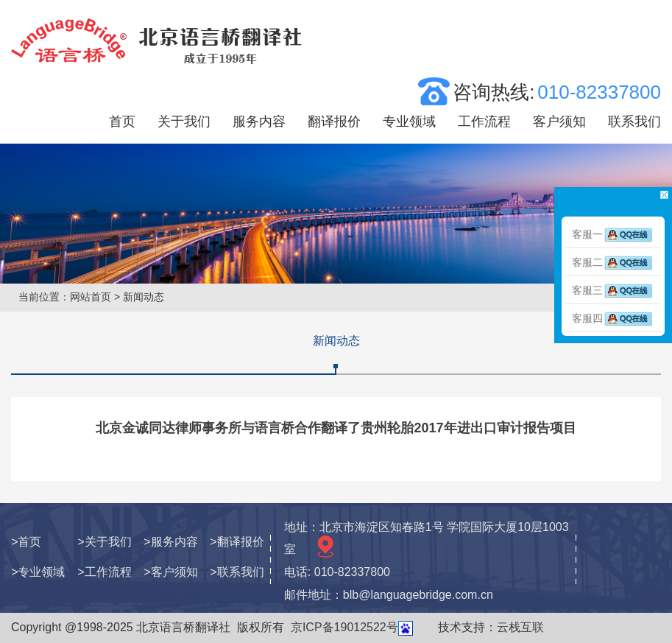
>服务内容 (170, 542)
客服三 (613, 290)
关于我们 (184, 122)
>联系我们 (237, 572)
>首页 (26, 542)
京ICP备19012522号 (344, 627)
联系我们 (634, 122)
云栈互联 (520, 627)
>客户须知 (170, 572)
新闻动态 (336, 341)
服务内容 (259, 122)
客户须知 (559, 122)
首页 (122, 122)
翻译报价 (334, 122)
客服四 (613, 318)
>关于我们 (104, 542)
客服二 (613, 262)
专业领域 (409, 122)
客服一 (613, 234)
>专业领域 (38, 572)
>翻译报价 (237, 542)
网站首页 (91, 297)
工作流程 (484, 122)
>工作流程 (104, 572)
